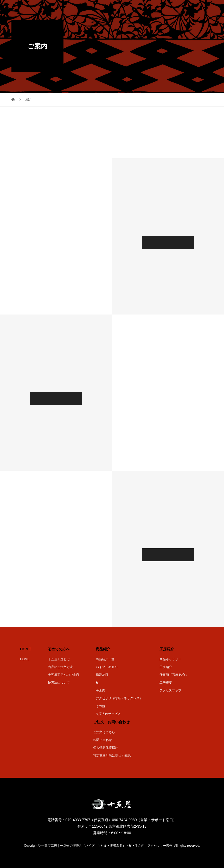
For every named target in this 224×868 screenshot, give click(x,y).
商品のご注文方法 (60, 667)
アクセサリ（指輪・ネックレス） (119, 698)
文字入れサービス (108, 714)
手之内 (100, 690)
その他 (100, 706)
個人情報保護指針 (106, 748)
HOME (25, 659)
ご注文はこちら (104, 732)
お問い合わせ (103, 740)
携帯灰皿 (102, 675)
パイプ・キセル (107, 667)
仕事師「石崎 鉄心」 (174, 675)
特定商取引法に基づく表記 (112, 756)
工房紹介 (166, 667)
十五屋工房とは (59, 659)
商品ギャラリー (170, 659)
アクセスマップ (170, 690)
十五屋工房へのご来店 (63, 675)
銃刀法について (59, 683)
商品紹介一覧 (105, 659)
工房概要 (166, 683)
